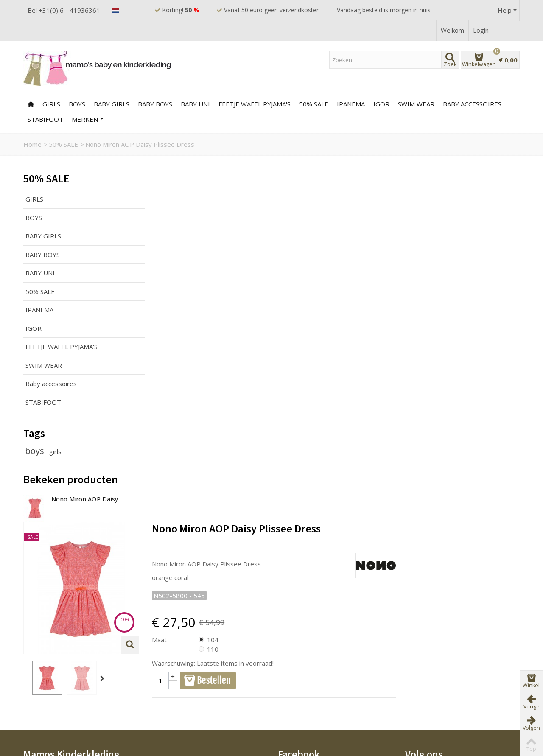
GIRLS (51, 104)
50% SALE (314, 104)
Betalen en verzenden (59, 682)
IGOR (381, 104)
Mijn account (299, 682)
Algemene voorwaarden (62, 672)
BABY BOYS (155, 104)
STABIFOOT (43, 402)
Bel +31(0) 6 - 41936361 (64, 10)
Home (32, 144)
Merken (88, 119)
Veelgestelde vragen (57, 661)
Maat (286, 287)
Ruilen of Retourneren (59, 692)
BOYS (77, 104)
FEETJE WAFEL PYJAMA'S (255, 104)
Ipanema (351, 104)
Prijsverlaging (174, 661)
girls (55, 451)
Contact (292, 661)
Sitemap (293, 672)
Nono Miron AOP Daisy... (87, 499)
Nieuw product (175, 672)
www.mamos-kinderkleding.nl (74, 598)
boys (36, 451)
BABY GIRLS (112, 104)
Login (481, 30)
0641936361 (50, 585)
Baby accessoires (472, 104)
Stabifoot (45, 119)
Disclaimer (42, 703)
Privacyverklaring (52, 713)
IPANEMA (39, 310)
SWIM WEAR (416, 104)
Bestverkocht (174, 682)
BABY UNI (195, 104)
